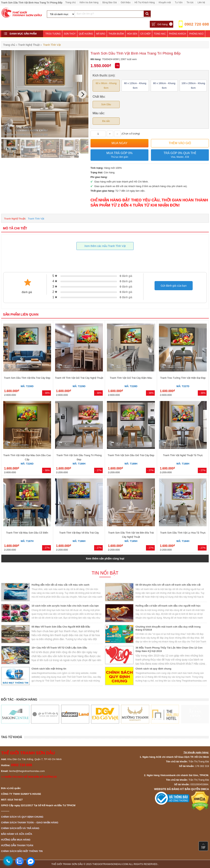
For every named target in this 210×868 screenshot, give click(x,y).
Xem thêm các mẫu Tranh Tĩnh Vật (105, 246)
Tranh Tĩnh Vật (36, 219)
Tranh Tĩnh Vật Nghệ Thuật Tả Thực (183, 455)
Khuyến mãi (165, 2)
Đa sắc (106, 121)
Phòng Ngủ (196, 34)
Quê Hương (86, 34)
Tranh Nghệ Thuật (15, 219)
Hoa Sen (132, 34)
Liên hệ (201, 2)
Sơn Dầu (106, 104)
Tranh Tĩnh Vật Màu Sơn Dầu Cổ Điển (27, 533)
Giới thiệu (125, 2)
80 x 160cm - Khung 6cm (164, 86)
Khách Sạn (52, 41)
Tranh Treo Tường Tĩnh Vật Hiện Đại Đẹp (183, 378)
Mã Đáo (101, 34)
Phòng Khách (178, 34)
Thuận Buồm (116, 34)
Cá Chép (145, 34)
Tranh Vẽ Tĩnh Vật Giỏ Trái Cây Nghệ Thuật (79, 378)
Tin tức (190, 2)
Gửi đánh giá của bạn (174, 286)
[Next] (82, 94)
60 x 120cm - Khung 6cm (135, 86)
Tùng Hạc (160, 34)
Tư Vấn (179, 2)
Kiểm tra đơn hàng (89, 2)
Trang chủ (71, 2)
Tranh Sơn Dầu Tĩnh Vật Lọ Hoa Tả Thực (183, 533)
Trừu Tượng (53, 34)
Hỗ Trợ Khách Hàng (145, 2)
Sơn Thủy (70, 34)
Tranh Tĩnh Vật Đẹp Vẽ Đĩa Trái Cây (79, 533)
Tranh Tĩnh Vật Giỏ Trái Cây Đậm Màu (131, 378)
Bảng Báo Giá (109, 2)
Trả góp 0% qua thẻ (180, 155)
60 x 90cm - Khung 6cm (106, 86)
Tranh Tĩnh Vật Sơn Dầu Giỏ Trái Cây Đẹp (131, 455)
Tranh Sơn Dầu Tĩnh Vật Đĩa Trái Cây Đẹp (27, 378)
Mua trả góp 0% (120, 155)
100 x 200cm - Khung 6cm (193, 86)
